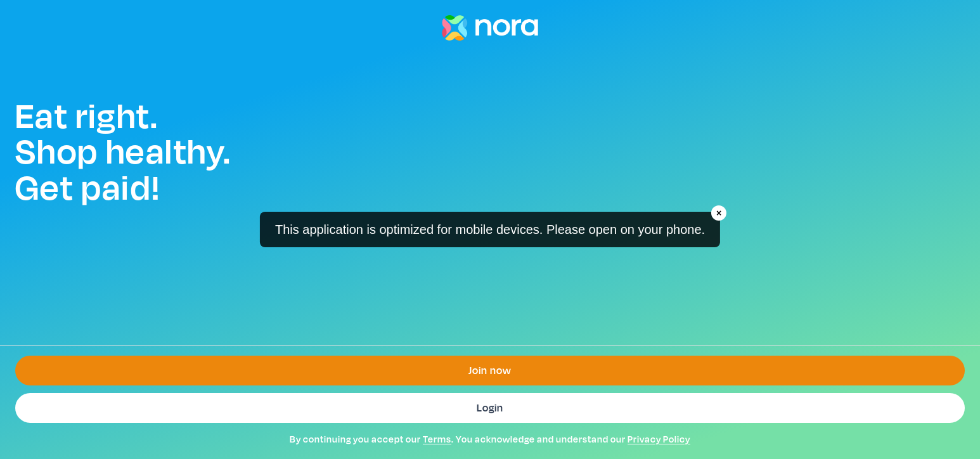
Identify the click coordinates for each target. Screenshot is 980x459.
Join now (490, 371)
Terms (437, 439)
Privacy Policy (659, 439)
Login (490, 408)
